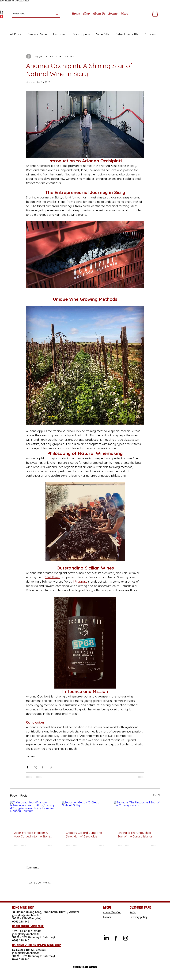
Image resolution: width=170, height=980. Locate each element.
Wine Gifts (103, 34)
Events (107, 917)
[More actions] (142, 56)
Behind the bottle (127, 34)
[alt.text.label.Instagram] (126, 938)
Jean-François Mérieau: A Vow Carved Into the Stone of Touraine (32, 835)
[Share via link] (51, 767)
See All (157, 795)
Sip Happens (81, 34)
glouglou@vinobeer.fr (26, 915)
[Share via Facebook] (28, 767)
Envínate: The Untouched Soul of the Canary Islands (135, 835)
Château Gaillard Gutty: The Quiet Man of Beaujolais (84, 835)
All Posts (16, 34)
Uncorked (60, 34)
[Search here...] (31, 14)
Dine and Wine (37, 34)
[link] (155, 13)
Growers (150, 34)
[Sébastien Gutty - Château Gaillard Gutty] (85, 814)
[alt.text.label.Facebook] (116, 938)
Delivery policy (139, 917)
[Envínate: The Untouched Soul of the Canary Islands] (137, 814)
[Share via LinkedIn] (43, 767)
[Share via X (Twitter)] (35, 767)
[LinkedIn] (106, 938)
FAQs (133, 912)
